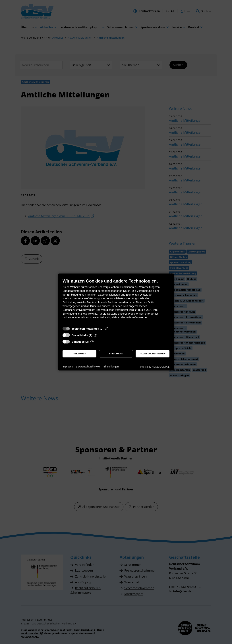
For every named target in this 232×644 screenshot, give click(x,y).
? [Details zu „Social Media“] (96, 335)
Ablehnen (79, 354)
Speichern (116, 354)
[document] (116, 301)
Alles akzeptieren (153, 354)
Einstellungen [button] (111, 367)
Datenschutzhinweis (89, 367)
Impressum (69, 367)
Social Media (80, 335)
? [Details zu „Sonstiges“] (92, 342)
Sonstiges (78, 342)
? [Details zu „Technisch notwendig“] (107, 329)
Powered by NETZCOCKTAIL (154, 367)
